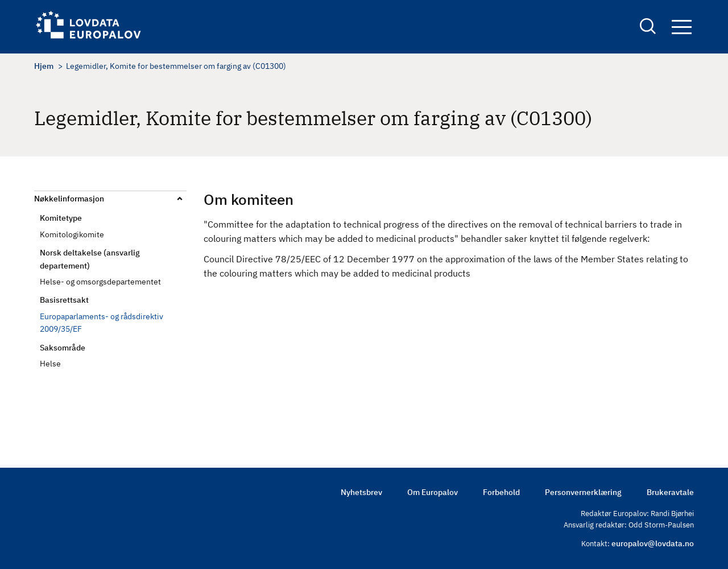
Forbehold (501, 492)
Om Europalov (433, 492)
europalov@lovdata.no (653, 543)
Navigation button (682, 27)
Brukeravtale (670, 492)
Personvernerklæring (583, 492)
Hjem (44, 66)
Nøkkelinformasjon (69, 199)
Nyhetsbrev (361, 492)
